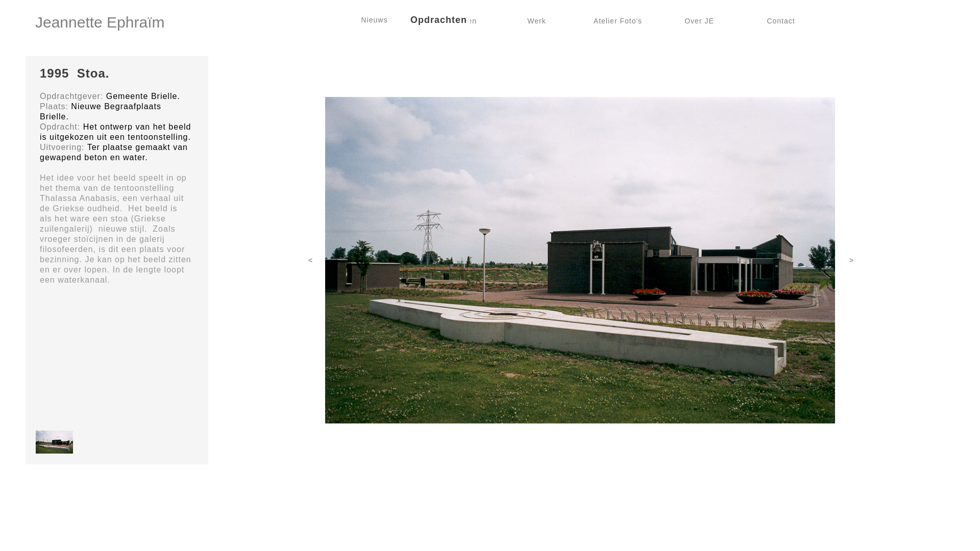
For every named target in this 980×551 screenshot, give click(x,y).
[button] (54, 442)
